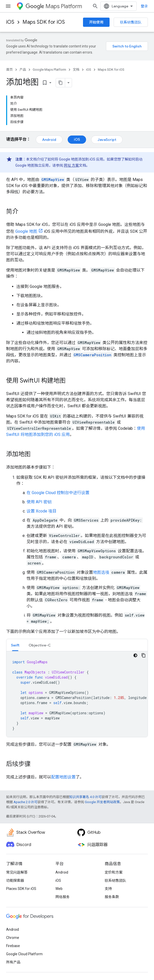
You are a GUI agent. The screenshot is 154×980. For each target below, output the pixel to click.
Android (49, 140)
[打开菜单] (8, 6)
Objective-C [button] (40, 645)
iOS (10, 22)
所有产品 (13, 962)
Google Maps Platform (49, 70)
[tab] (15, 645)
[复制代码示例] (144, 655)
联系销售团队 (131, 22)
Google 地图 (26, 231)
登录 (144, 6)
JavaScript (107, 140)
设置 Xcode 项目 (42, 511)
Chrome (13, 938)
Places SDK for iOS (21, 889)
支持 (108, 889)
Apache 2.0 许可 (26, 802)
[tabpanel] (77, 694)
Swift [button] (15, 645)
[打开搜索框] (95, 6)
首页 (9, 70)
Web (59, 889)
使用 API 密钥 (39, 502)
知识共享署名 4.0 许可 (85, 797)
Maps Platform (54, 6)
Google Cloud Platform (24, 954)
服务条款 (112, 897)
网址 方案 (71, 165)
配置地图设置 (63, 777)
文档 (76, 70)
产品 (23, 70)
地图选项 (101, 572)
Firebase (13, 946)
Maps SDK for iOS (44, 22)
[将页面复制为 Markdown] (61, 83)
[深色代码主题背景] (135, 655)
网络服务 (63, 897)
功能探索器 (15, 880)
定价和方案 (114, 872)
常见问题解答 (17, 872)
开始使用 (96, 22)
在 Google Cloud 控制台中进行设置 (58, 493)
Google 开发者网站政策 (102, 802)
